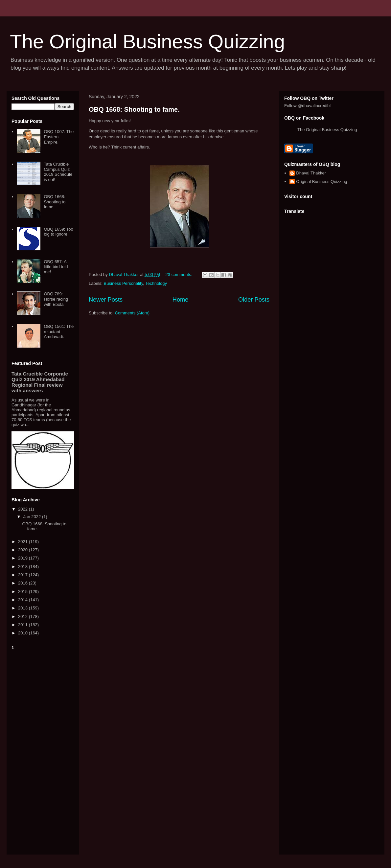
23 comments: (180, 274)
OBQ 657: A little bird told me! (56, 267)
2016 (23, 583)
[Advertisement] (43, 751)
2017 (23, 575)
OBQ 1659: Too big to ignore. (58, 232)
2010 (23, 633)
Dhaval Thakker (311, 173)
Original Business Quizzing (322, 182)
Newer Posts (106, 300)
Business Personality (124, 283)
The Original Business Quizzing (147, 42)
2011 (23, 625)
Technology (156, 283)
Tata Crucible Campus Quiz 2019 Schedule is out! (58, 172)
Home (181, 300)
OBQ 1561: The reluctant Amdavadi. (59, 331)
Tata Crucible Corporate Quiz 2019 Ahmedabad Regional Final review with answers (40, 382)
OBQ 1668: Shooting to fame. (134, 109)
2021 (23, 542)
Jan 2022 (33, 517)
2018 (23, 567)
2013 (23, 608)
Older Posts (254, 300)
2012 (23, 617)
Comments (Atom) (132, 313)
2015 (23, 592)
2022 (23, 509)
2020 (23, 550)
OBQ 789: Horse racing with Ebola (56, 299)
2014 (23, 600)
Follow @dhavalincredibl (307, 106)
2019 (23, 558)
